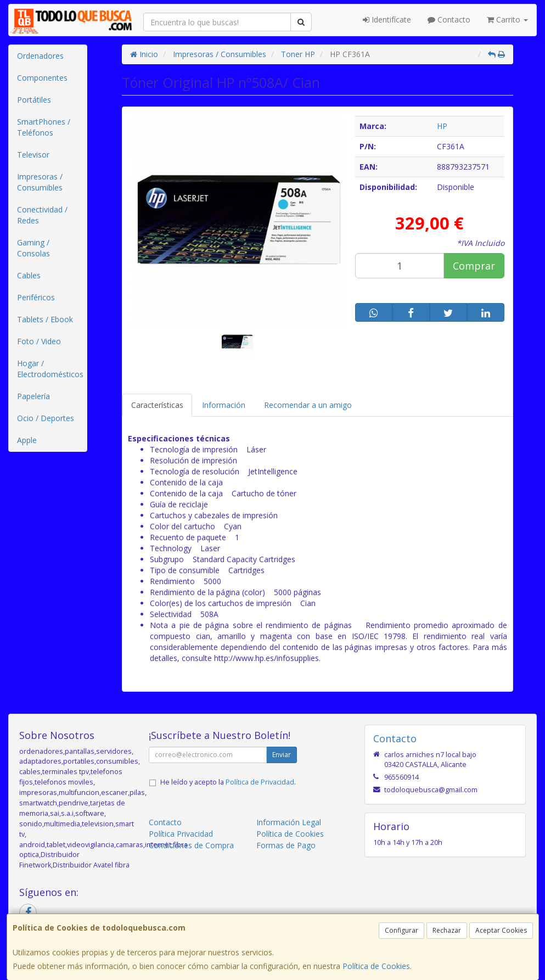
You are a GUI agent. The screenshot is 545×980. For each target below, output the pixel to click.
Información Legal (289, 822)
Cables (29, 275)
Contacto (449, 19)
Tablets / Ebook (45, 319)
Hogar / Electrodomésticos (50, 369)
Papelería (33, 396)
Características (157, 405)
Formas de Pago (286, 845)
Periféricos (36, 297)
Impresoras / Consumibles (40, 182)
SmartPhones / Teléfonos (44, 127)
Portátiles (34, 100)
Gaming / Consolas (33, 248)
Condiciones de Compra (191, 845)
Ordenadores (40, 56)
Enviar (282, 755)
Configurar (401, 930)
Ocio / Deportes (46, 418)
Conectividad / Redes (42, 215)
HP (442, 126)
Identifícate (387, 19)
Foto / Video (39, 341)
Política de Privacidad (260, 782)
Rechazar (447, 930)
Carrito (507, 19)
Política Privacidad (181, 834)
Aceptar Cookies (501, 930)
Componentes (42, 78)
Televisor (33, 155)
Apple (27, 440)
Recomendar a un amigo (308, 405)
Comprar (474, 266)
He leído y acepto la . (228, 782)
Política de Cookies (376, 966)
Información (224, 405)
